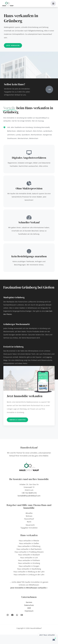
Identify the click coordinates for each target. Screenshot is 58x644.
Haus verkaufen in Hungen (29, 566)
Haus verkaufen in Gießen (29, 543)
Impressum (29, 611)
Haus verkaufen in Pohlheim (29, 560)
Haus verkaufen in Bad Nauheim (29, 549)
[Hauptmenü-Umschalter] (53, 4)
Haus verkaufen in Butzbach (29, 555)
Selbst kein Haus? (15, 84)
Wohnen (29, 516)
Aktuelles (29, 513)
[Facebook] (12, 615)
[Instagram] (8, 615)
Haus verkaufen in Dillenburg (29, 546)
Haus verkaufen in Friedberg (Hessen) (29, 552)
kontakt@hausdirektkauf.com (29, 496)
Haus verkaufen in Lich (29, 558)
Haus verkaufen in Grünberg (29, 563)
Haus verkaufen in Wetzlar (29, 541)
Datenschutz (29, 605)
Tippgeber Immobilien (29, 528)
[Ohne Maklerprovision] (29, 183)
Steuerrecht (30, 525)
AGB (29, 608)
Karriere (29, 602)
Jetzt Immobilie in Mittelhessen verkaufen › (29, 588)
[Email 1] (22, 615)
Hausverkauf (29, 519)
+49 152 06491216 (29, 493)
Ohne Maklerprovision (29, 188)
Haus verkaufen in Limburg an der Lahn (29, 575)
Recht (29, 522)
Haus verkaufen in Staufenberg (29, 569)
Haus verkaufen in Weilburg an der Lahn (29, 572)
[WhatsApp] (17, 615)
